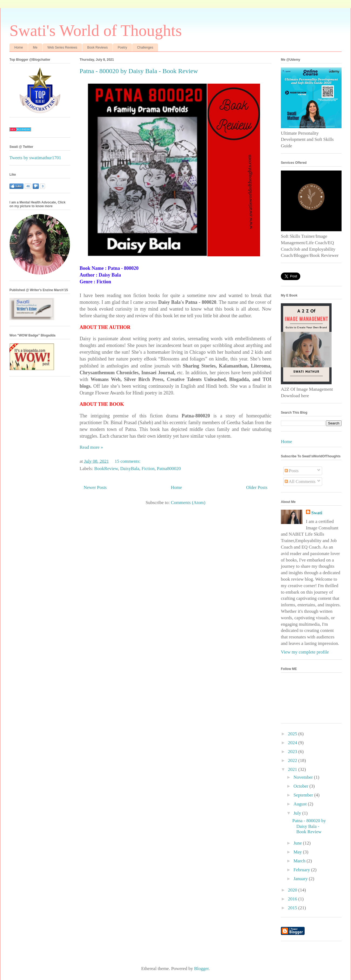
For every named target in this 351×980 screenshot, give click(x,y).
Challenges (145, 47)
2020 (293, 890)
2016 (293, 899)
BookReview (106, 469)
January (301, 879)
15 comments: (128, 461)
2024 (293, 743)
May (298, 852)
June (298, 843)
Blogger (201, 969)
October (301, 786)
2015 (293, 908)
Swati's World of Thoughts (96, 30)
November (304, 777)
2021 (293, 769)
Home (19, 47)
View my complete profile (305, 652)
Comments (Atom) (188, 503)
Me (35, 47)
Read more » (91, 447)
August (301, 804)
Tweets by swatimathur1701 (35, 158)
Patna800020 (169, 469)
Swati (317, 513)
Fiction (148, 469)
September (304, 795)
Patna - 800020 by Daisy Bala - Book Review (139, 71)
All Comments (300, 482)
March (300, 861)
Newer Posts (95, 487)
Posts (292, 471)
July (298, 813)
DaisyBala (130, 469)
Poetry (122, 47)
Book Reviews (97, 47)
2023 (293, 752)
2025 (293, 734)
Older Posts (257, 487)
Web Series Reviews (62, 47)
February (302, 870)
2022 (293, 760)
